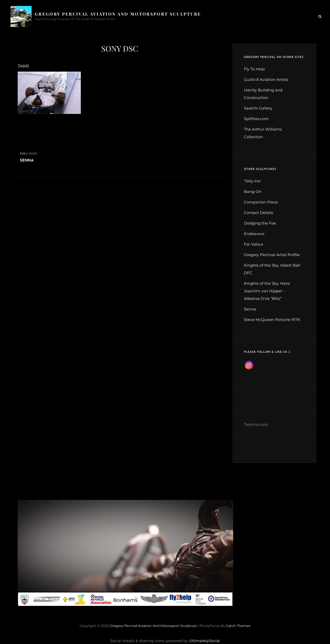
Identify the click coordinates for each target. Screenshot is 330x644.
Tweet (23, 65)
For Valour (254, 244)
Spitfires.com (256, 119)
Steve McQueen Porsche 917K (272, 320)
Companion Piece (261, 202)
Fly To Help (254, 69)
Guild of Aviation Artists (266, 80)
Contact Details (259, 213)
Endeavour (254, 234)
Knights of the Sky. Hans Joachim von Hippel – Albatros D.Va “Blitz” (267, 291)
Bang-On (253, 192)
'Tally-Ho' (252, 181)
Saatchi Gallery (258, 108)
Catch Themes (238, 626)
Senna (250, 309)
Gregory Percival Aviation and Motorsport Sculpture (118, 14)
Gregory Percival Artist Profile (272, 255)
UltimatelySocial (204, 641)
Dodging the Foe (260, 223)
